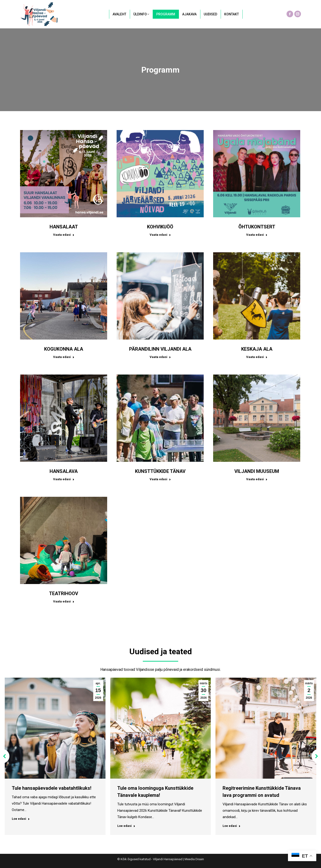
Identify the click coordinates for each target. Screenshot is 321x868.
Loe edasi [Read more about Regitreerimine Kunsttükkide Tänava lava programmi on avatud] (232, 826)
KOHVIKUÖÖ (160, 227)
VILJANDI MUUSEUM (257, 471)
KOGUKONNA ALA (64, 349)
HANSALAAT (64, 227)
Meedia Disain (194, 859)
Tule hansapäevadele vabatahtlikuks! (52, 788)
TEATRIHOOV (64, 593)
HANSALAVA (64, 471)
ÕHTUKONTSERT (257, 227)
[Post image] (64, 174)
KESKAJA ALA (257, 349)
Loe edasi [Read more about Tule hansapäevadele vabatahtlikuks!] (21, 819)
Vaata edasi (64, 235)
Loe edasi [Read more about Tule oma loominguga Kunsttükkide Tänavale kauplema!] (126, 826)
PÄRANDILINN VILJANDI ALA (160, 349)
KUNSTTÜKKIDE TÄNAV (160, 471)
